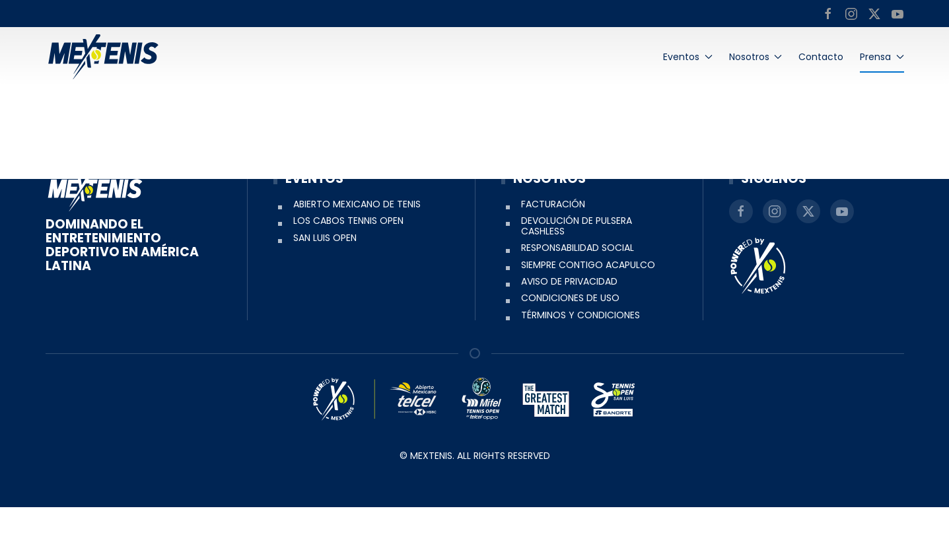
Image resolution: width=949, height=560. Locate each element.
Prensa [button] (882, 57)
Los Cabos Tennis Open (348, 273)
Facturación (553, 257)
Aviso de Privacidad (569, 334)
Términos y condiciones (580, 367)
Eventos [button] (688, 57)
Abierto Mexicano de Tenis (357, 257)
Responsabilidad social (578, 300)
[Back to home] (103, 57)
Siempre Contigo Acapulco (588, 317)
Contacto (821, 57)
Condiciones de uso (570, 351)
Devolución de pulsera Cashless (577, 278)
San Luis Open (325, 290)
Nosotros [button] (756, 57)
